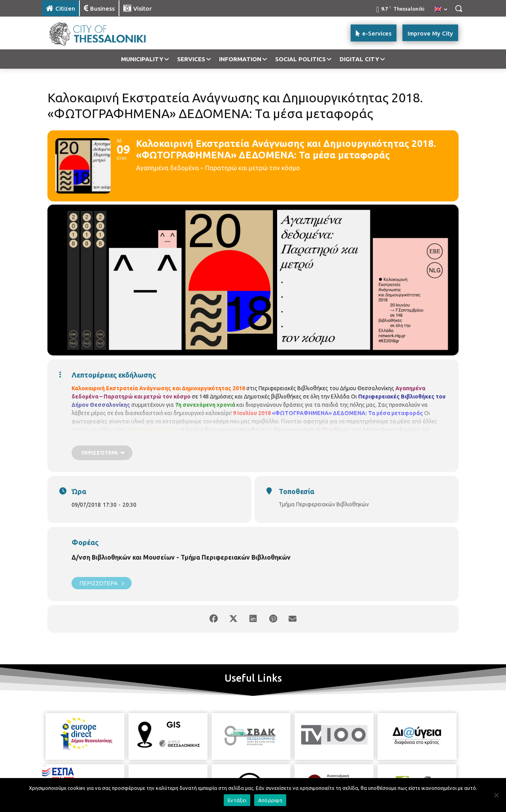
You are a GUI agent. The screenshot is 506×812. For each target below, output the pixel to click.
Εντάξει (237, 800)
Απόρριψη (270, 800)
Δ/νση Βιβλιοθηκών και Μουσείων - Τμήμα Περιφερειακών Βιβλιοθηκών (181, 557)
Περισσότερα (102, 583)
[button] (459, 8)
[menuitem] (441, 9)
